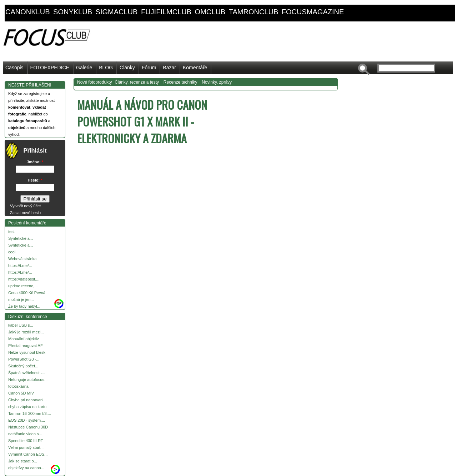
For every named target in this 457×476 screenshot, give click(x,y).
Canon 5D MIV (21, 393)
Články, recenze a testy (137, 82)
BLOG (106, 68)
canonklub (27, 12)
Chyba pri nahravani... (27, 400)
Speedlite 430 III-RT (26, 441)
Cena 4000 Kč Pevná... (28, 293)
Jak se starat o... (23, 461)
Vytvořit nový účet (25, 206)
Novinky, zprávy (217, 82)
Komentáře (195, 68)
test (11, 232)
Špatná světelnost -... (27, 373)
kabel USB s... (21, 325)
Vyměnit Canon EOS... (28, 454)
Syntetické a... (21, 238)
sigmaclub (117, 12)
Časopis (14, 68)
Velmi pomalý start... (26, 447)
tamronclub (254, 12)
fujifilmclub (166, 12)
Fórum (149, 68)
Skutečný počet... (23, 366)
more (59, 302)
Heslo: (35, 180)
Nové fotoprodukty (94, 82)
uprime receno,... (23, 286)
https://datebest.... (24, 279)
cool (12, 252)
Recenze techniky (180, 82)
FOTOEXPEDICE (50, 68)
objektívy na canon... (26, 468)
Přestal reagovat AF (26, 346)
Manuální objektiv (24, 339)
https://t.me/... (20, 266)
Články (127, 68)
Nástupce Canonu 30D (28, 427)
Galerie (84, 68)
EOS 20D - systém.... (27, 420)
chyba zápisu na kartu (27, 407)
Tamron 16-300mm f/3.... (30, 413)
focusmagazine (313, 12)
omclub (210, 12)
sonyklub (73, 12)
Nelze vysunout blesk (27, 352)
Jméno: (35, 162)
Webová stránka (22, 259)
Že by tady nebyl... (24, 306)
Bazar (169, 68)
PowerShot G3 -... (24, 359)
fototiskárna (18, 386)
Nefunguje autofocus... (28, 380)
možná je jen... (21, 299)
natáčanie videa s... (25, 434)
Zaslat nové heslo (25, 213)
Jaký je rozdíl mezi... (26, 332)
